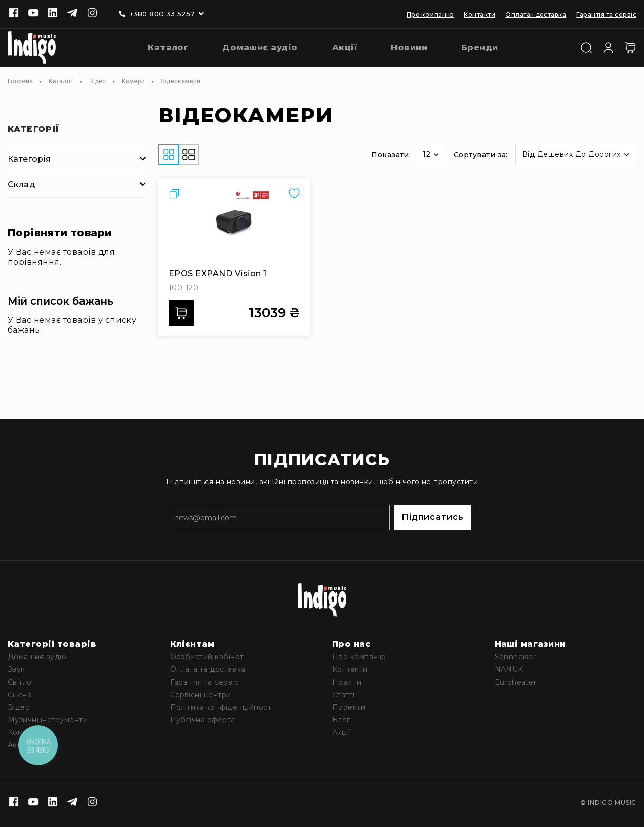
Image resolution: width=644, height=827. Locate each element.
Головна (20, 81)
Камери (134, 81)
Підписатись (433, 517)
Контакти (479, 14)
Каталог (61, 81)
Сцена (19, 695)
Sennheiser (515, 657)
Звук (16, 669)
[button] (431, 155)
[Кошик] (630, 48)
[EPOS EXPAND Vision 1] (234, 226)
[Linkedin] (53, 14)
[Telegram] (72, 14)
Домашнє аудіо (37, 657)
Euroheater (516, 682)
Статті (343, 695)
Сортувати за (480, 155)
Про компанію (430, 14)
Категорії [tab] (34, 130)
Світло (20, 682)
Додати (184, 313)
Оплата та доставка (208, 669)
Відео (98, 81)
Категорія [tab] (29, 159)
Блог (341, 720)
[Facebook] (14, 14)
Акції (341, 732)
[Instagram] (92, 14)
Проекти (349, 707)
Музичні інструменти (48, 720)
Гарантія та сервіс (606, 14)
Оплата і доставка (536, 14)
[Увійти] (608, 47)
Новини (347, 682)
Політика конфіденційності (222, 707)
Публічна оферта (203, 720)
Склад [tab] (21, 184)
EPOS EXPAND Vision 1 (218, 274)
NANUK (509, 669)
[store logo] (32, 48)
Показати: (391, 155)
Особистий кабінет (207, 657)
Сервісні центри (201, 695)
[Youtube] (33, 14)
